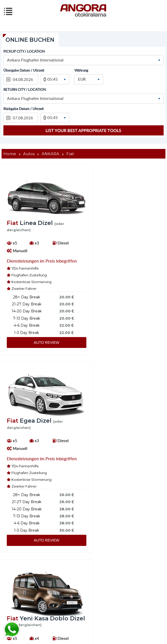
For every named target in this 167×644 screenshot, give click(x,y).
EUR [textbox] (82, 79)
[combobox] (84, 60)
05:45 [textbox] (53, 79)
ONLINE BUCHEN (31, 40)
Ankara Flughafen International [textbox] (35, 60)
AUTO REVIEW (40, 350)
